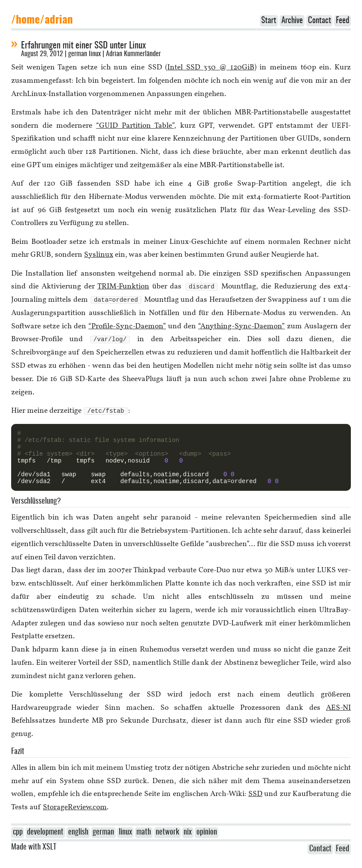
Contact (320, 21)
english (78, 844)
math (144, 844)
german (78, 54)
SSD (255, 806)
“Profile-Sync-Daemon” (127, 327)
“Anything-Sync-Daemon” (241, 327)
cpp (18, 844)
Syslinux (99, 255)
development (45, 844)
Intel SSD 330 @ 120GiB (211, 68)
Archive (292, 21)
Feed (342, 21)
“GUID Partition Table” (135, 126)
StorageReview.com (75, 819)
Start (269, 21)
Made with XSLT (34, 859)
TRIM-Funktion (123, 287)
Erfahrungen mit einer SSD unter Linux (83, 46)
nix (188, 844)
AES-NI (338, 720)
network (167, 844)
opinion (207, 844)
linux (95, 54)
